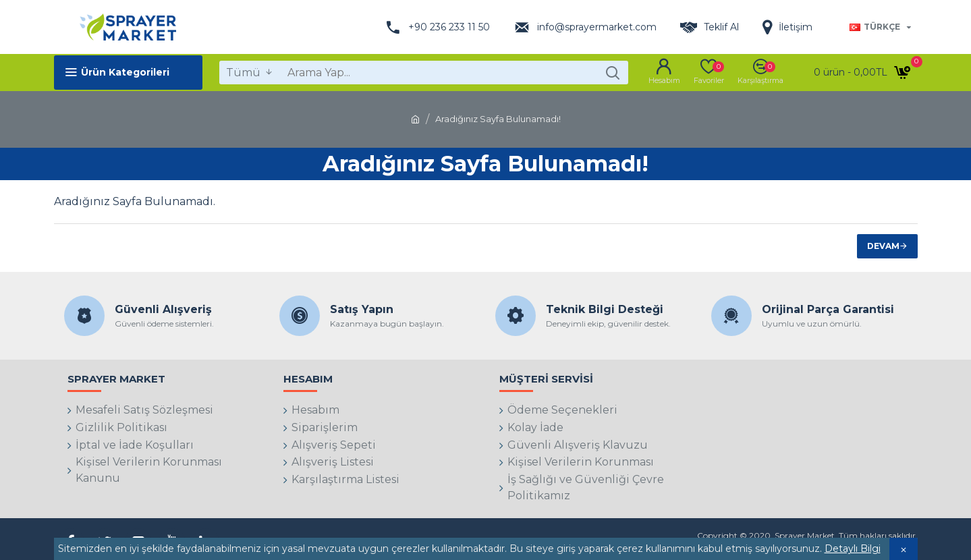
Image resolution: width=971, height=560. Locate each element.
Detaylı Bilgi (853, 549)
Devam (883, 246)
